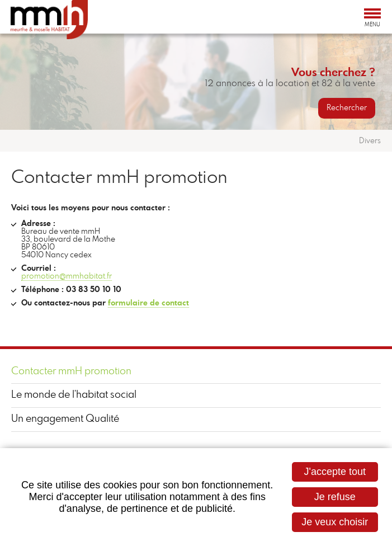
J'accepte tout (335, 472)
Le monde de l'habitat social (74, 395)
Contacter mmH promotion (71, 371)
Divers (370, 141)
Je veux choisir (335, 522)
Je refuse (335, 497)
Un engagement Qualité (65, 419)
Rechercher (347, 108)
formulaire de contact (148, 303)
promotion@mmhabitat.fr (67, 276)
